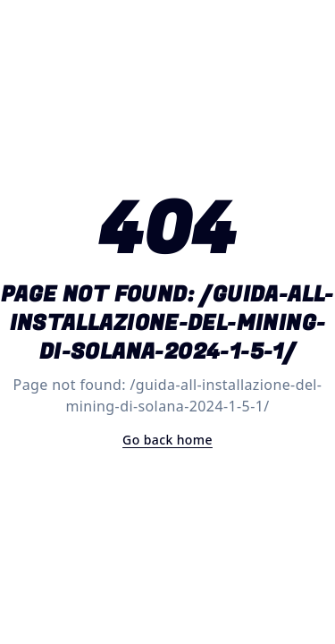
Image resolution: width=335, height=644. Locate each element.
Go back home (167, 440)
